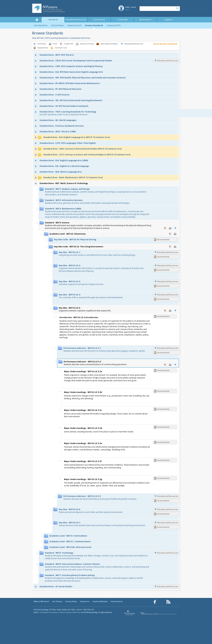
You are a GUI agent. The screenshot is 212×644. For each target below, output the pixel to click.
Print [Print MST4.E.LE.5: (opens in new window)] (170, 311)
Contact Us (85, 601)
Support (168, 20)
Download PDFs (114, 25)
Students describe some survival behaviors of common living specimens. (95, 363)
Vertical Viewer (57, 25)
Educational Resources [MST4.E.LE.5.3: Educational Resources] (168, 496)
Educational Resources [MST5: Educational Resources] (168, 553)
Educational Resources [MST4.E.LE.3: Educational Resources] (168, 281)
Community (122, 20)
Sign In (128, 9)
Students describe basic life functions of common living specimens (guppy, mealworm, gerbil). (104, 349)
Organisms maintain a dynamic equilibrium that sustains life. (85, 309)
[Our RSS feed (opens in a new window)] (168, 602)
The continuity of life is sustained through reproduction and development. (91, 296)
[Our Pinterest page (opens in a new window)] (162, 602)
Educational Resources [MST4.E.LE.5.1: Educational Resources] (168, 348)
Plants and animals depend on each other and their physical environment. (91, 511)
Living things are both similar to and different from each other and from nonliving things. (97, 254)
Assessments (163, 239)
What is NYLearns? (41, 601)
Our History (57, 601)
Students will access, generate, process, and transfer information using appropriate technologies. (87, 202)
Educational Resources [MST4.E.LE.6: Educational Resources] (168, 509)
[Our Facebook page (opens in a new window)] (155, 602)
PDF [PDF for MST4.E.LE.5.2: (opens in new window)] (165, 365)
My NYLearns (145, 20)
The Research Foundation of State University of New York (60, 612)
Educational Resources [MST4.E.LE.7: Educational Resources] (168, 523)
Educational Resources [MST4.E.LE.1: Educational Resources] (168, 252)
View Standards (41, 25)
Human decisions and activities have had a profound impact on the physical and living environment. (102, 524)
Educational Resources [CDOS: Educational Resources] (168, 61)
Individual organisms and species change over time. (81, 283)
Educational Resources (76, 20)
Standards (53, 20)
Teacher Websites (100, 601)
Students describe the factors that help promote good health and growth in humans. (100, 498)
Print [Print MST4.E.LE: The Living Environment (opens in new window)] (175, 247)
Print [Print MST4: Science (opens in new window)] (170, 228)
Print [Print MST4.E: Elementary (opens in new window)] (175, 234)
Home (37, 20)
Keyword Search (75, 25)
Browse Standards (94, 25)
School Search (117, 601)
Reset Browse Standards (165, 44)
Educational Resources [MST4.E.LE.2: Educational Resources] (168, 265)
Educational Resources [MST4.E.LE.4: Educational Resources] (168, 295)
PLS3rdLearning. (91, 612)
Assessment (99, 20)
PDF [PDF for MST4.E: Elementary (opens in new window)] (170, 234)
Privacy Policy (71, 601)
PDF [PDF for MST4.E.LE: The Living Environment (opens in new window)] (170, 247)
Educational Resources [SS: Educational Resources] (168, 586)
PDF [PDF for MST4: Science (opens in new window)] (165, 228)
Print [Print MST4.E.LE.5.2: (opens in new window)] (170, 365)
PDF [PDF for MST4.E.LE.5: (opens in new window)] (165, 311)
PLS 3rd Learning (41, 610)
